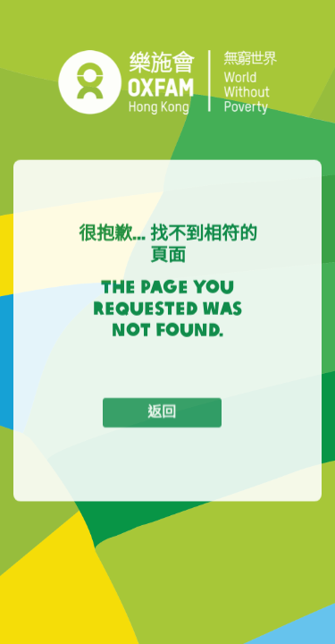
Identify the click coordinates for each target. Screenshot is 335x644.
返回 (162, 414)
